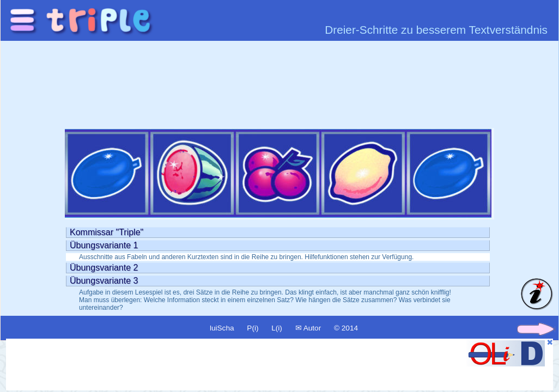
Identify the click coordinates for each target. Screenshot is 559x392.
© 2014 (346, 328)
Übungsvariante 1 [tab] (104, 245)
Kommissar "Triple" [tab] (107, 232)
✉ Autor (308, 328)
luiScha (222, 328)
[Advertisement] (209, 365)
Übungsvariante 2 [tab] (104, 268)
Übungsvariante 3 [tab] (104, 281)
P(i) (253, 328)
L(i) (277, 328)
